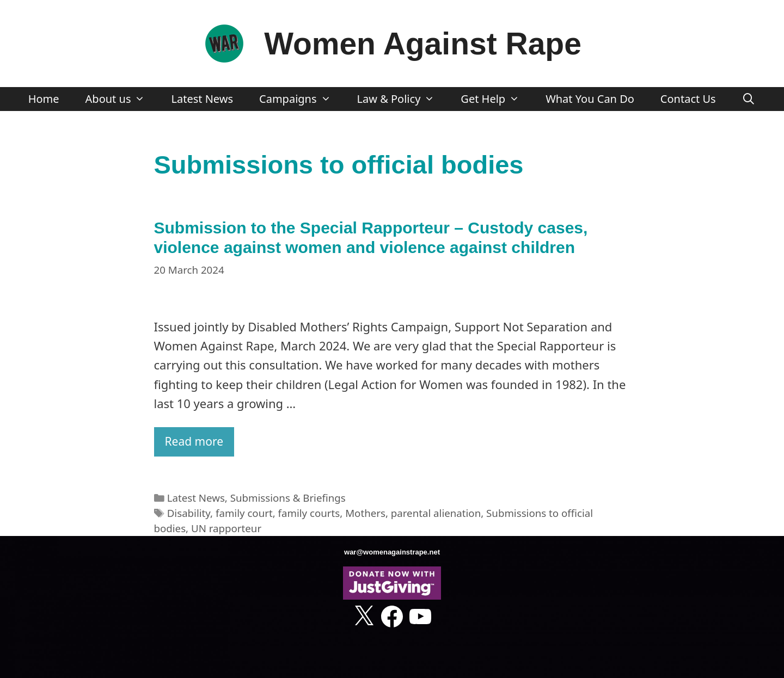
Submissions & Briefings (288, 498)
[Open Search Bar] (749, 99)
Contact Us (688, 99)
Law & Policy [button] (403, 99)
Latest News (202, 99)
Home (44, 99)
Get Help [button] (497, 99)
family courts (309, 513)
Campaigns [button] (301, 99)
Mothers (365, 513)
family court (244, 513)
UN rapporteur (226, 528)
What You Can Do (590, 99)
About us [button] (122, 99)
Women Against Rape (423, 44)
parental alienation (436, 513)
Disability (189, 513)
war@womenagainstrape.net (392, 552)
